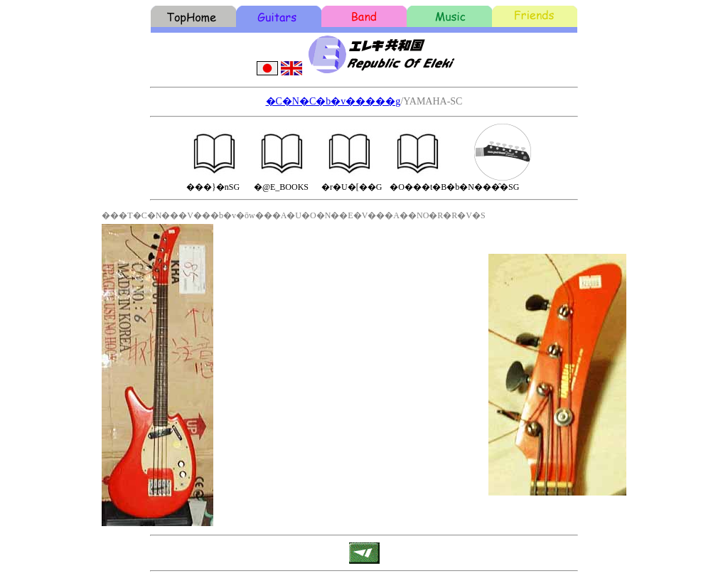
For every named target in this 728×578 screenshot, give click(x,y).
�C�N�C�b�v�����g (333, 101)
